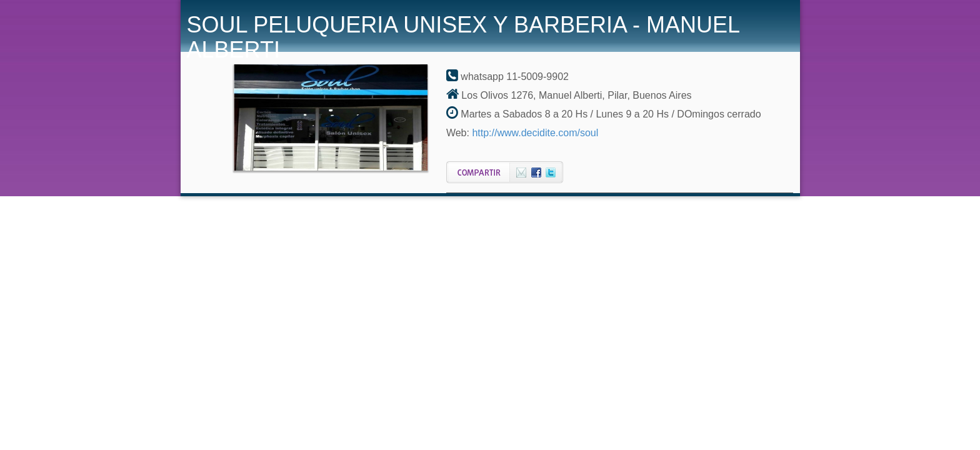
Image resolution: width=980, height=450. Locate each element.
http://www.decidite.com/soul (535, 133)
